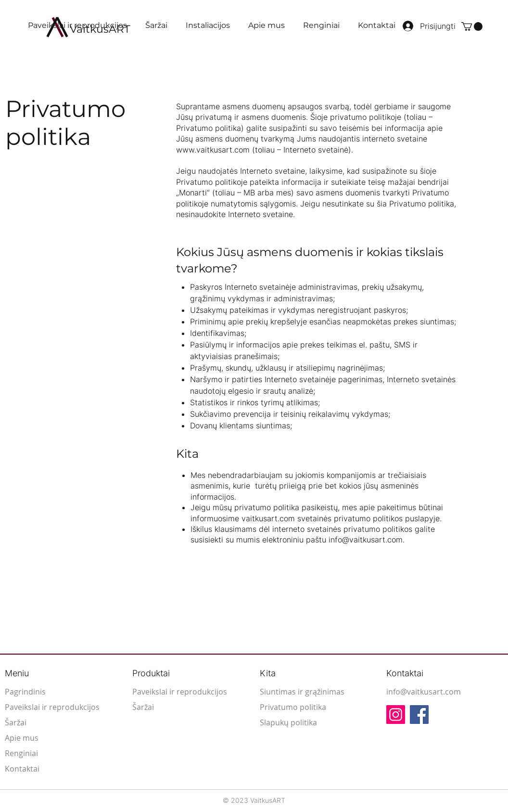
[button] (472, 26)
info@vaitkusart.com (366, 540)
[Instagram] (396, 715)
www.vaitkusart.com (213, 150)
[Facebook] (419, 715)
